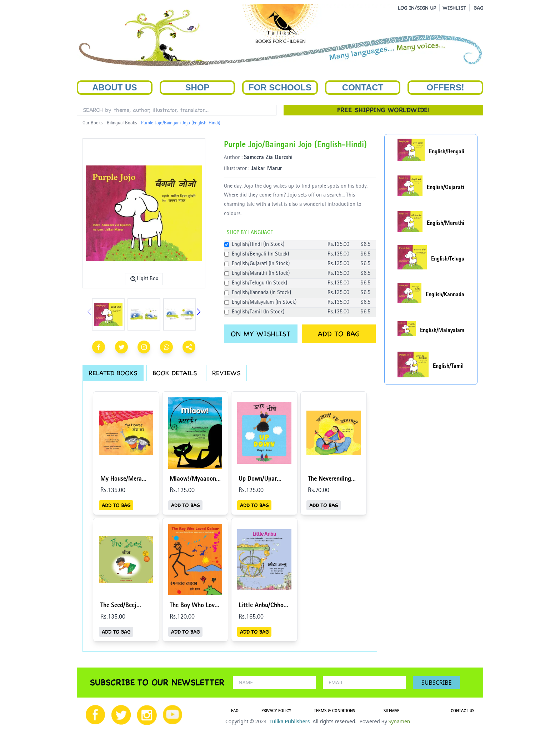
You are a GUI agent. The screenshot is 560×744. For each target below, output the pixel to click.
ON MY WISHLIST (261, 334)
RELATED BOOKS (113, 373)
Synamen (399, 721)
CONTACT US (462, 711)
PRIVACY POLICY (276, 711)
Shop (197, 87)
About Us (114, 87)
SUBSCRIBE (436, 683)
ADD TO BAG (339, 334)
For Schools (280, 87)
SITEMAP (391, 711)
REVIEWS (226, 373)
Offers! (446, 87)
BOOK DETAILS (175, 373)
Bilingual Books (122, 123)
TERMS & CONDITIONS (334, 711)
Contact (363, 87)
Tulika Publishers (289, 721)
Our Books (92, 123)
